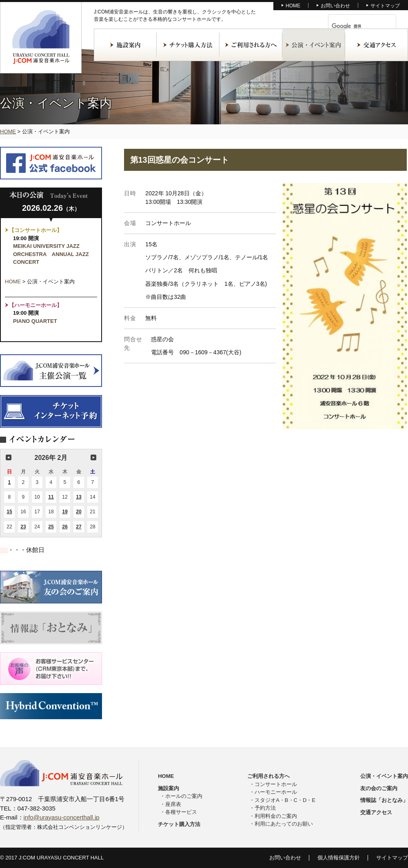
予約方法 (265, 808)
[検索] (353, 26)
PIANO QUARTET (35, 321)
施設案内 (125, 45)
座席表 (173, 804)
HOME (293, 6)
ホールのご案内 (184, 796)
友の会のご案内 (379, 788)
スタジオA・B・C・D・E (285, 800)
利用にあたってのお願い (284, 824)
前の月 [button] (9, 457)
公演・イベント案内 (314, 45)
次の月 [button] (93, 457)
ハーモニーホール (276, 792)
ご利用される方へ (251, 45)
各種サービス (181, 812)
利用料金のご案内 (276, 816)
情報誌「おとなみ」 (384, 800)
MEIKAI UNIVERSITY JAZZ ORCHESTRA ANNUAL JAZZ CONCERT (51, 254)
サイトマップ (385, 6)
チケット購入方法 (188, 45)
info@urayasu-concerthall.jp (62, 817)
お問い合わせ (335, 6)
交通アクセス (377, 45)
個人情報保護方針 (339, 858)
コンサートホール (276, 784)
